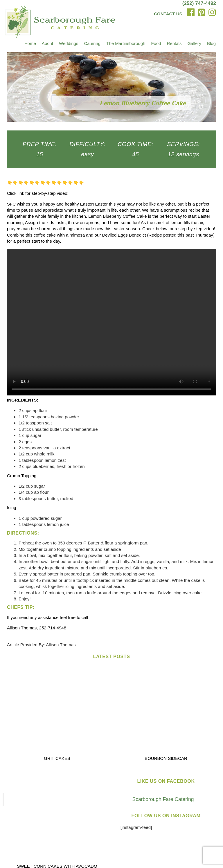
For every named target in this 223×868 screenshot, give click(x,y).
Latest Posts (112, 657)
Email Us (105, 838)
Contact (192, 827)
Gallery (194, 43)
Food (156, 43)
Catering (92, 43)
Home (30, 43)
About (47, 43)
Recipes (114, 827)
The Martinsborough (126, 43)
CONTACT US (168, 14)
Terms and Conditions (28, 855)
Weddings (69, 43)
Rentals (174, 43)
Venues (14, 827)
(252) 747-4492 (199, 3)
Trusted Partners (161, 827)
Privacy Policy (196, 848)
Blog (211, 43)
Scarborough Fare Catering (112, 701)
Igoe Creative (167, 848)
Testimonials (87, 827)
